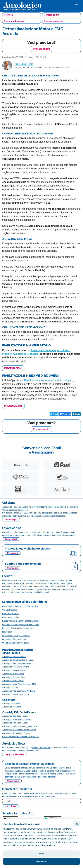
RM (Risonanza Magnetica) (47, 583)
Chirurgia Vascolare (11, 617)
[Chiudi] (77, 824)
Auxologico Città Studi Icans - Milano (18, 660)
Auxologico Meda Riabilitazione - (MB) (19, 684)
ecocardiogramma (42, 586)
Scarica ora (13, 568)
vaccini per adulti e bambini (22, 589)
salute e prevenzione (41, 748)
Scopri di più (11, 520)
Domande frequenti (15, 21)
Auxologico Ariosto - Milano (14, 657)
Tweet (54, 414)
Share (76, 414)
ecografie (6, 586)
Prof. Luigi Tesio (24, 64)
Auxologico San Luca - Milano (15, 723)
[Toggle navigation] (76, 6)
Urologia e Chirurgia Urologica (16, 643)
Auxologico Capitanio (43, 350)
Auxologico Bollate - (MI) (13, 674)
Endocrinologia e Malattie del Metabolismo (21, 621)
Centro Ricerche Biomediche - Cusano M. (21, 737)
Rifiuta (41, 854)
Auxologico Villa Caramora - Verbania (19, 691)
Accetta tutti (42, 861)
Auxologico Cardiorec (12, 703)
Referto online (52, 15)
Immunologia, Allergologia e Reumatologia (21, 625)
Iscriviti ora (10, 806)
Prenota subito (41, 49)
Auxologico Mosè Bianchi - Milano (17, 719)
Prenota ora (13, 553)
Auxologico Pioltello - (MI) (13, 670)
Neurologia (7, 632)
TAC (32, 583)
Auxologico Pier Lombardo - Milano (18, 663)
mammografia (66, 583)
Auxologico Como (10, 687)
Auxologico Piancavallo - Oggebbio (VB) (20, 726)
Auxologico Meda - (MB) (13, 681)
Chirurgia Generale (11, 614)
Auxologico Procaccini (26, 354)
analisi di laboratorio (40, 580)
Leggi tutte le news (14, 754)
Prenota (8, 15)
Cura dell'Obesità (10, 610)
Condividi (65, 414)
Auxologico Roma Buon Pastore (16, 733)
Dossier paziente (53, 21)
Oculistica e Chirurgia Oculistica (16, 636)
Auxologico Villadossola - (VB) (16, 694)
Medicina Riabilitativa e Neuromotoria (19, 628)
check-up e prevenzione (22, 592)
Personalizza (48, 845)
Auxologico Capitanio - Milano (15, 716)
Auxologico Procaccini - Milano (16, 667)
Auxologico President (12, 707)
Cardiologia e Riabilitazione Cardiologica (20, 606)
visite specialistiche (60, 586)
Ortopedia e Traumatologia (14, 639)
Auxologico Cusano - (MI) (13, 677)
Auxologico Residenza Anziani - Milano (19, 730)
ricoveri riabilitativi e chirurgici (48, 589)
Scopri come (13, 781)
